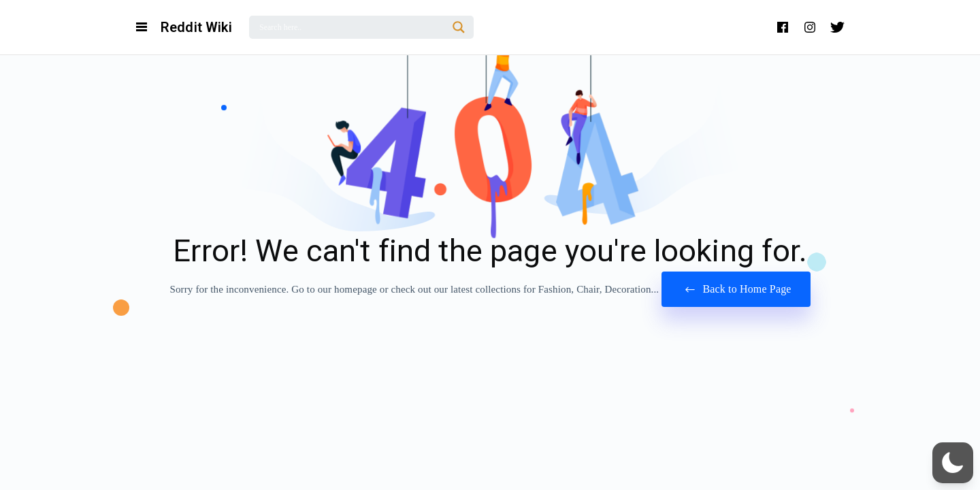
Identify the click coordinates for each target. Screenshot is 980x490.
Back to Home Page (736, 290)
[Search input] (352, 27)
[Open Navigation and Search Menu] (142, 27)
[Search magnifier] (459, 27)
